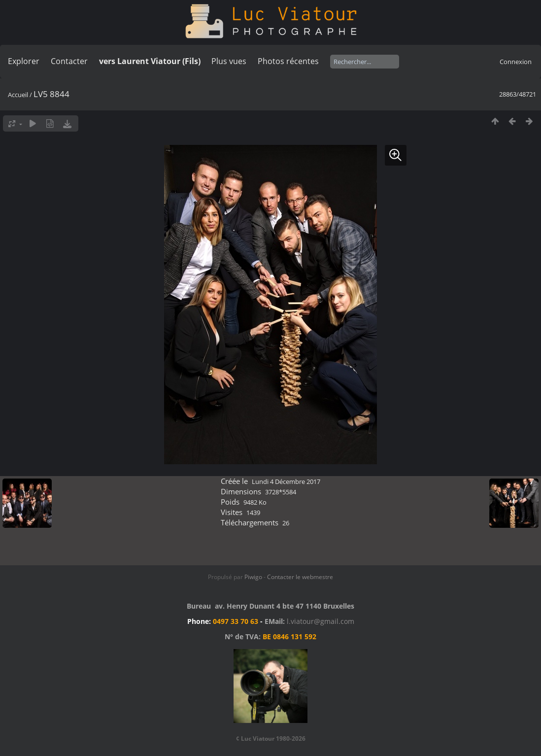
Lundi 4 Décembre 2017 (286, 481)
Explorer (24, 61)
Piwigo (253, 577)
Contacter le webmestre (300, 577)
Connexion (516, 62)
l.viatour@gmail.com (321, 621)
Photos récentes (288, 61)
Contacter (69, 61)
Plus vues (229, 61)
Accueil (18, 95)
